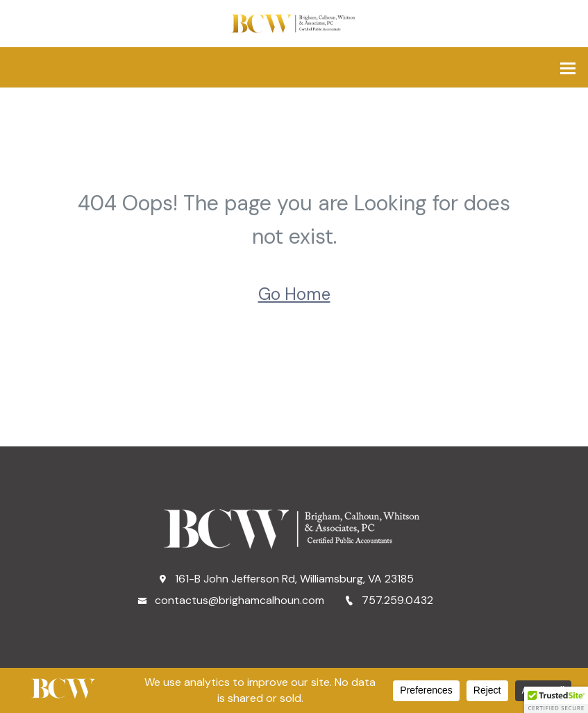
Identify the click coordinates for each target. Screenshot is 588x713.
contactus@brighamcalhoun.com (231, 600)
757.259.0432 (389, 600)
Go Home (294, 294)
